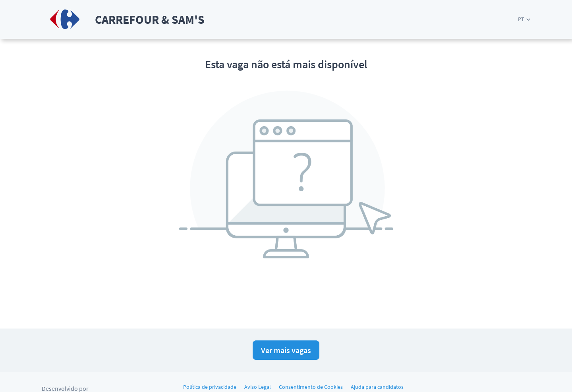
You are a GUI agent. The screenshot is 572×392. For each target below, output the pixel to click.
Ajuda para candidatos (377, 387)
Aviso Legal (258, 387)
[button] (524, 19)
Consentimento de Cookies (311, 387)
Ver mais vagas (286, 350)
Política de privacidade (210, 387)
